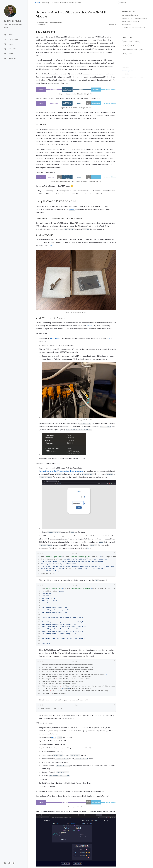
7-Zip (108, 338)
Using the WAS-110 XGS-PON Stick (132, 74)
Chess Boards (127, 24)
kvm (131, 42)
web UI (54, 737)
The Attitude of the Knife (130, 15)
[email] (14, 863)
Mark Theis (41, 25)
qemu (132, 45)
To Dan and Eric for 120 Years (131, 21)
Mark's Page (13, 21)
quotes (125, 42)
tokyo (142, 49)
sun (136, 49)
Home (38, 3)
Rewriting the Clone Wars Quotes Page (134, 27)
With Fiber (126, 71)
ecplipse (125, 45)
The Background (128, 68)
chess (124, 53)
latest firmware (56, 338)
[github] (9, 863)
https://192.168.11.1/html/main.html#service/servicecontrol (61, 471)
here (50, 246)
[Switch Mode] (5, 863)
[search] (130, 3)
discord (89, 326)
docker (137, 42)
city (130, 53)
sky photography (128, 49)
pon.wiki (72, 209)
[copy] (114, 553)
